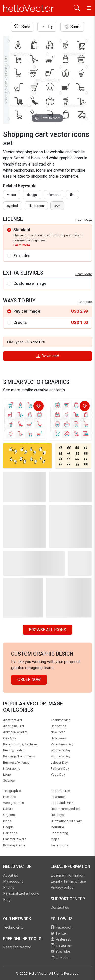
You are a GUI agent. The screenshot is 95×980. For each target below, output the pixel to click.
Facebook (61, 927)
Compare (85, 302)
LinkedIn (60, 958)
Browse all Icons (48, 630)
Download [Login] (48, 356)
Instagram (62, 945)
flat (72, 195)
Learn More (84, 220)
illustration (36, 206)
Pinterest (61, 939)
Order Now (29, 680)
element (53, 195)
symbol (13, 206)
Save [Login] (22, 27)
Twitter (59, 933)
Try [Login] (47, 27)
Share (72, 27)
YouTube (60, 951)
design (32, 195)
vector (12, 195)
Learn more (22, 245)
